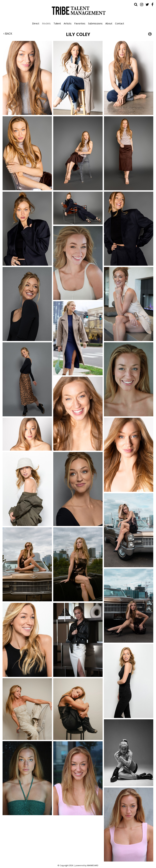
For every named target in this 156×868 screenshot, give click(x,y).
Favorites (80, 23)
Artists (68, 23)
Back (8, 34)
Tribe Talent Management (78, 11)
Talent (57, 23)
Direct (36, 23)
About (109, 23)
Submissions (95, 23)
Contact (120, 23)
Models (46, 23)
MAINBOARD (93, 865)
